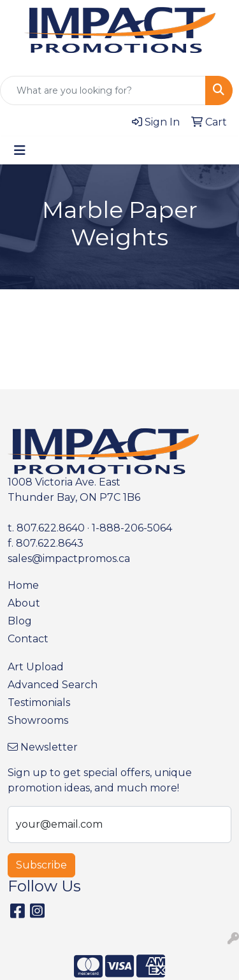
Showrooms (38, 720)
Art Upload (36, 667)
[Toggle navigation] (20, 150)
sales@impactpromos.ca (69, 558)
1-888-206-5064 (132, 528)
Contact (28, 639)
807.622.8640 (51, 528)
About (24, 603)
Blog (20, 621)
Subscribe (41, 865)
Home (23, 585)
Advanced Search (53, 685)
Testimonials (39, 703)
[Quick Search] (103, 90)
